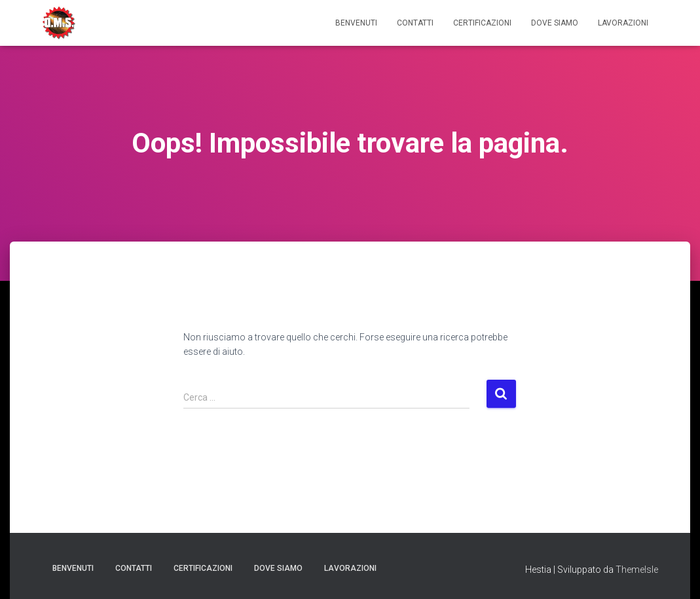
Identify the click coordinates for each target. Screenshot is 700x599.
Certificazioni (482, 23)
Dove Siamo (555, 23)
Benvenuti (356, 23)
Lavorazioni (623, 23)
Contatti (415, 23)
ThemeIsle (637, 570)
